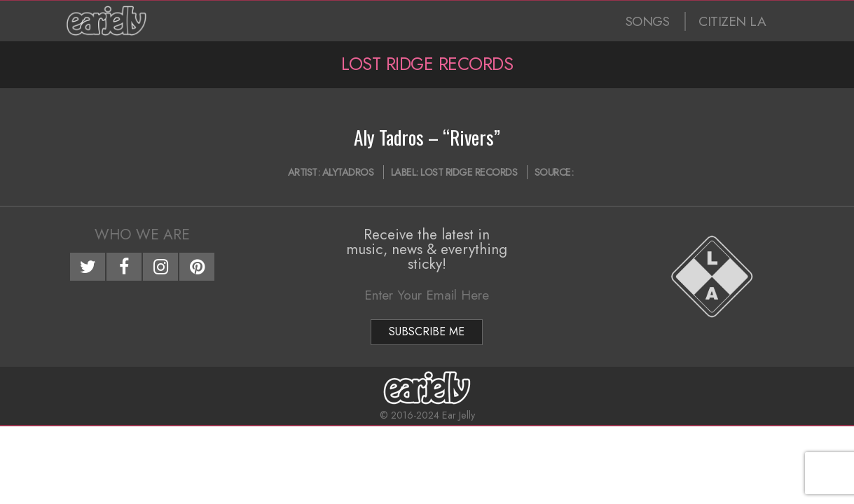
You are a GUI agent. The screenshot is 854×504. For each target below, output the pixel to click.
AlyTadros (348, 172)
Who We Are (142, 234)
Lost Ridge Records (469, 172)
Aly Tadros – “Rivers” (427, 137)
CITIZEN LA (732, 21)
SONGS (648, 21)
